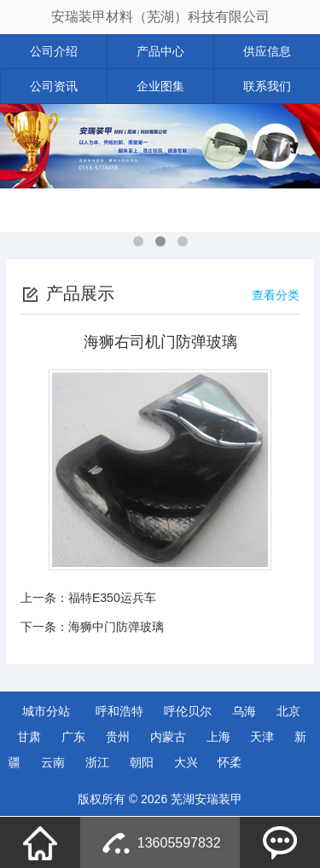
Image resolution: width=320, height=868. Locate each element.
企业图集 (160, 86)
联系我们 (267, 86)
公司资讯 (54, 86)
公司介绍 (54, 51)
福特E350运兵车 (112, 598)
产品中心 (160, 51)
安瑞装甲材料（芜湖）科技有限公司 (160, 17)
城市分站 (46, 711)
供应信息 (267, 51)
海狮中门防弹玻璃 (116, 627)
